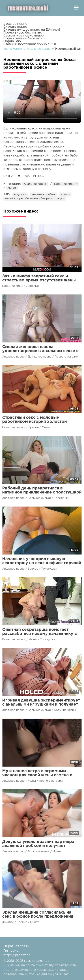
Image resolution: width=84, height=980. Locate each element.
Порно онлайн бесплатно (24, 38)
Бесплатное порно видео (24, 36)
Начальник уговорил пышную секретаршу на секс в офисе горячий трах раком (42, 563)
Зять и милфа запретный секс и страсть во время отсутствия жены (39, 278)
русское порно (15, 24)
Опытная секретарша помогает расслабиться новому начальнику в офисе (40, 634)
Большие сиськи (66, 184)
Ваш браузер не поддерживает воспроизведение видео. (42, 102)
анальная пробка (43, 194)
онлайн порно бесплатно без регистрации (35, 198)
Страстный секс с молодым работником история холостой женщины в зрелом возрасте (34, 422)
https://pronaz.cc (17, 955)
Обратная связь (16, 946)
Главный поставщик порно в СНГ (30, 44)
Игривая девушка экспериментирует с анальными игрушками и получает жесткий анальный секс (41, 704)
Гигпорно (11, 951)
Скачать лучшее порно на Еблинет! (32, 30)
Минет (12, 188)
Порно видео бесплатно (23, 33)
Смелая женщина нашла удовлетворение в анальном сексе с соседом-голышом (40, 351)
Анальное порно (35, 184)
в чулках (20, 194)
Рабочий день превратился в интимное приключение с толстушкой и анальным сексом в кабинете (42, 492)
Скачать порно (15, 27)
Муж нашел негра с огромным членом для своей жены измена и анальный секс (37, 775)
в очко (65, 194)
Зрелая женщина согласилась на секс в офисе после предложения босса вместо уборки (38, 917)
